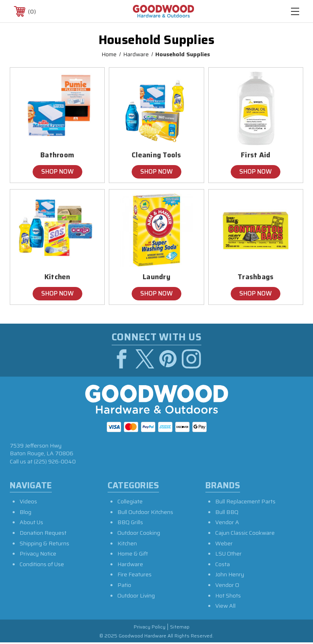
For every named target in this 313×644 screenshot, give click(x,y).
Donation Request (43, 534)
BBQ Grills (130, 523)
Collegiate (130, 503)
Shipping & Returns (44, 545)
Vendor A (227, 523)
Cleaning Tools (156, 155)
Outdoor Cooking (139, 534)
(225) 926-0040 (55, 463)
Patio (124, 586)
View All (225, 607)
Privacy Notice (38, 555)
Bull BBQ (227, 513)
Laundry (156, 277)
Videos (28, 503)
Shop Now (57, 172)
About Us (31, 523)
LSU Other (228, 555)
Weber (224, 545)
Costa (223, 565)
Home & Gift (133, 555)
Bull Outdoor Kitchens (145, 513)
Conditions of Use (42, 565)
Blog (25, 513)
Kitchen (57, 277)
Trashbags (256, 277)
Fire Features (134, 576)
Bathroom (57, 155)
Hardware (130, 565)
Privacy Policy (150, 628)
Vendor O (227, 586)
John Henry (230, 576)
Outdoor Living (136, 597)
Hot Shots (228, 597)
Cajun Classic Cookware (245, 534)
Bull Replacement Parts (245, 503)
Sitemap (180, 628)
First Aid (256, 155)
